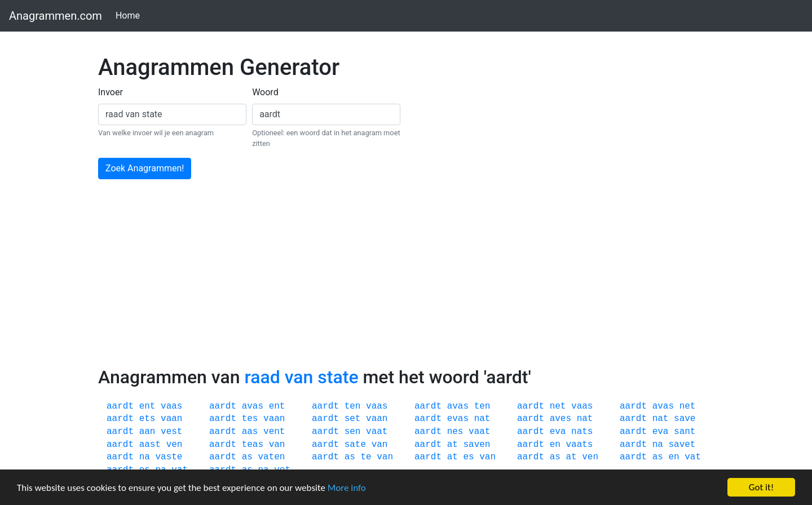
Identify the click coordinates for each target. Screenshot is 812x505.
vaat (377, 432)
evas (458, 419)
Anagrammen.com (56, 16)
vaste (169, 457)
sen (353, 432)
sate (355, 445)
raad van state (301, 377)
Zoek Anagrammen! (145, 168)
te (366, 457)
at (453, 445)
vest (171, 432)
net (558, 406)
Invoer (111, 92)
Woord (265, 92)
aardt (120, 406)
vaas (171, 406)
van (277, 445)
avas (253, 406)
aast (150, 445)
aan (147, 432)
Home (130, 15)
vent (274, 432)
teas (253, 445)
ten (353, 406)
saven (476, 445)
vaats (579, 445)
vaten (271, 457)
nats (582, 432)
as (247, 457)
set (353, 419)
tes (250, 419)
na (658, 445)
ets (147, 419)
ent (147, 406)
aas (250, 432)
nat (482, 419)
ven (175, 445)
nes (455, 432)
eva (558, 432)
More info (347, 488)
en (555, 445)
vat (693, 457)
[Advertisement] (406, 282)
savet (682, 445)
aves (561, 419)
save (685, 419)
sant (685, 432)
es (468, 457)
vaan (171, 419)
